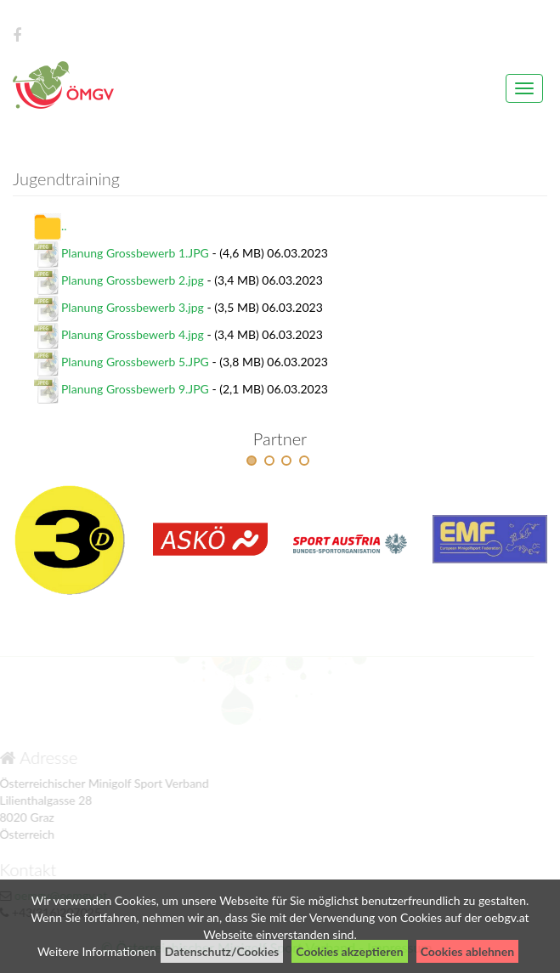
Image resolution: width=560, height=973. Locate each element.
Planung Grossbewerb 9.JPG (135, 389)
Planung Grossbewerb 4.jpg (133, 334)
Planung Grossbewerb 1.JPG (135, 253)
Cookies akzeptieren (349, 951)
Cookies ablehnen (467, 951)
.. (51, 226)
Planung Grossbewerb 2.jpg (133, 280)
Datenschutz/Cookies (222, 951)
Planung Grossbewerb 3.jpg (133, 307)
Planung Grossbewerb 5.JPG (135, 362)
